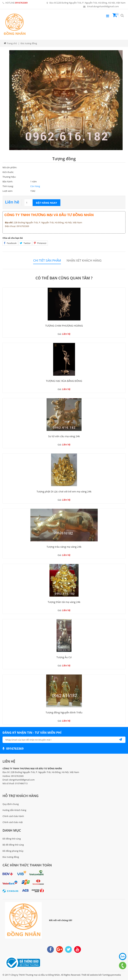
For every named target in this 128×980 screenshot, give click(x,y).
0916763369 (21, 3)
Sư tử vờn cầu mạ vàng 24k (64, 436)
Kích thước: (8, 172)
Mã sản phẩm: (10, 167)
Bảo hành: (8, 181)
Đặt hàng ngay (47, 203)
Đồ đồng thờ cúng (12, 839)
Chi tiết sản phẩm (47, 260)
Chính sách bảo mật (13, 822)
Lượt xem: (8, 191)
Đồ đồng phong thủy (13, 851)
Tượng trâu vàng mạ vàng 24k (64, 547)
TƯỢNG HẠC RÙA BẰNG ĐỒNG (64, 381)
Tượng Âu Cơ (64, 657)
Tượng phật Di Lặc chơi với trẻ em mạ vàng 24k (64, 491)
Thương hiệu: (9, 177)
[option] (67, 100)
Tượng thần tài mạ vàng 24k (64, 602)
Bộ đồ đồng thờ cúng (13, 845)
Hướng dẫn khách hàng (14, 810)
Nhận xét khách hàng (84, 260)
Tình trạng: (8, 186)
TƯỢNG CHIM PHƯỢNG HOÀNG (64, 326)
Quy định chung (11, 804)
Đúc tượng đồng (11, 857)
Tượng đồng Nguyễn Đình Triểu (64, 712)
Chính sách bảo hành (13, 816)
